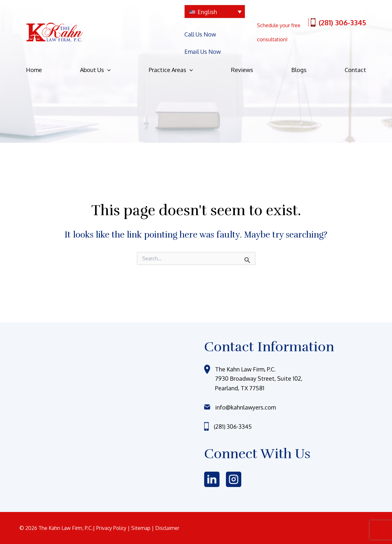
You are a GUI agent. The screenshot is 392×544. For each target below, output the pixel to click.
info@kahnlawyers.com (245, 407)
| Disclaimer (167, 528)
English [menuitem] (207, 12)
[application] (107, 54)
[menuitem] (215, 12)
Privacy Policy (112, 528)
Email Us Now (203, 39)
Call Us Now (200, 30)
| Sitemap (141, 528)
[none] (215, 12)
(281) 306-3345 (338, 20)
